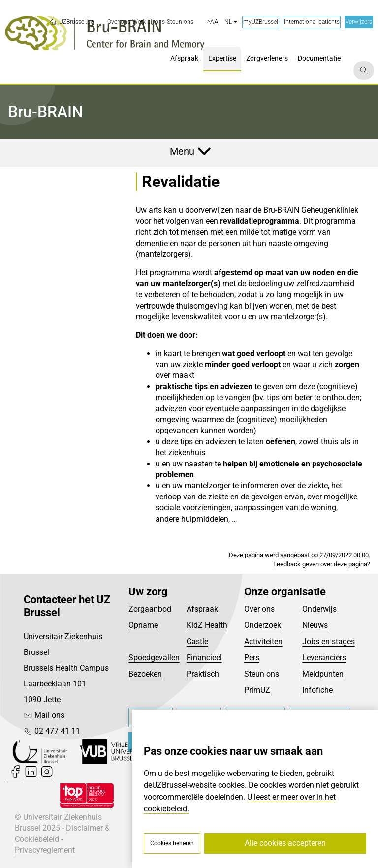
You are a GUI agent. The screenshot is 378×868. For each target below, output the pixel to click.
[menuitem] (119, 22)
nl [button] (231, 22)
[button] (213, 22)
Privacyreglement (45, 850)
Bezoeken (145, 674)
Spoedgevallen (154, 658)
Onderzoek (263, 625)
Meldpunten (323, 674)
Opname (143, 625)
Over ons (259, 609)
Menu (182, 151)
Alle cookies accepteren (285, 843)
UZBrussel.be (71, 22)
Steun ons (262, 674)
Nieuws (315, 625)
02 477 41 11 (57, 731)
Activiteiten (263, 641)
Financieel (204, 658)
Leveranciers (324, 658)
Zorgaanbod (150, 609)
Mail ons (49, 715)
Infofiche (317, 690)
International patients (312, 22)
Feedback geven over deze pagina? (322, 564)
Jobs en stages (329, 641)
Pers (252, 658)
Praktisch (203, 674)
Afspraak (202, 609)
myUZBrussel (261, 22)
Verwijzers (359, 22)
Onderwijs (319, 609)
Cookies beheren (172, 843)
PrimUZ (257, 690)
